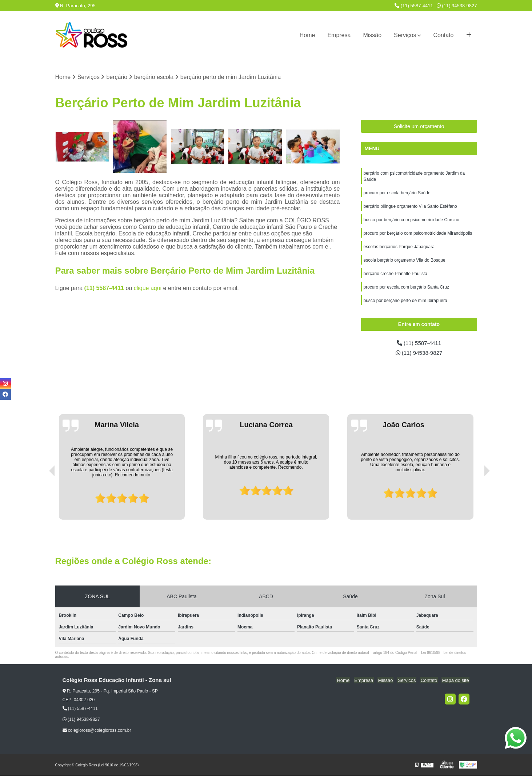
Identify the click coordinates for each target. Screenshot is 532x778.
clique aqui (148, 288)
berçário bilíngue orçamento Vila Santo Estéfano (410, 208)
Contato (443, 35)
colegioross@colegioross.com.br (97, 733)
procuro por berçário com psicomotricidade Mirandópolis (418, 235)
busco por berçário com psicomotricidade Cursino (411, 222)
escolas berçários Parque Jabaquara (399, 249)
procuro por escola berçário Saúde (397, 194)
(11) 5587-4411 (414, 6)
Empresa (339, 35)
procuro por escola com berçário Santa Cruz (406, 291)
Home (307, 35)
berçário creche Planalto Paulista (395, 277)
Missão (372, 35)
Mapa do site (456, 682)
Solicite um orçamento (419, 127)
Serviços (405, 35)
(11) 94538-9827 (457, 6)
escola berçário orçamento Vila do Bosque (405, 263)
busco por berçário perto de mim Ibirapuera (405, 305)
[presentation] (42, 501)
